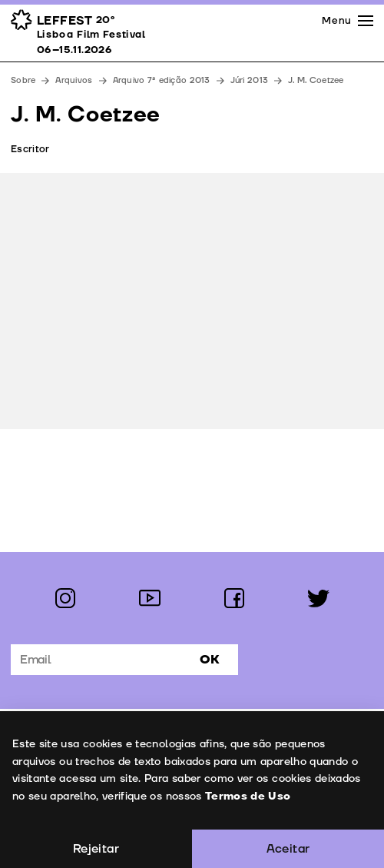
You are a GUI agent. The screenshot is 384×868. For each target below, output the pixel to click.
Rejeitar (96, 849)
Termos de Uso (247, 796)
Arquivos (74, 80)
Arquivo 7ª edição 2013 (162, 80)
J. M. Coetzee (316, 80)
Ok (210, 660)
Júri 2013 (249, 80)
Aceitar (288, 849)
